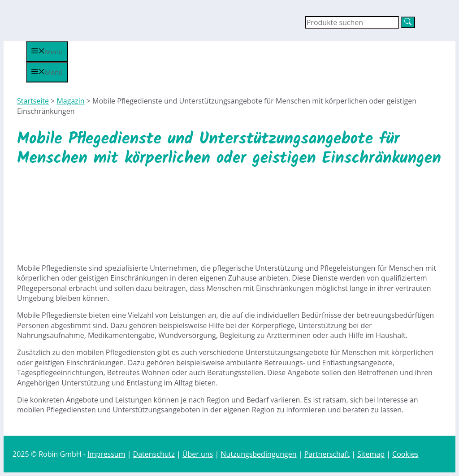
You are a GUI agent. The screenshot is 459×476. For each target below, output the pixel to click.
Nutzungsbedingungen (258, 454)
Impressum (106, 454)
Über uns (198, 454)
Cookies (405, 454)
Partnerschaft (327, 454)
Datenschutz (154, 454)
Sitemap (371, 454)
